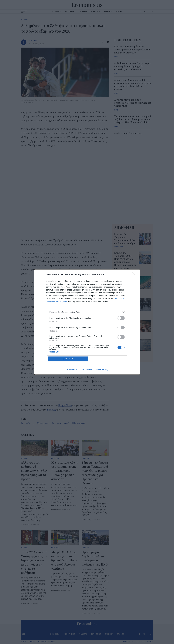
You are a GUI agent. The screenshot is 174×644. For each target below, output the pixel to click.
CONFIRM (68, 359)
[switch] (121, 318)
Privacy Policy (102, 369)
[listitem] (87, 312)
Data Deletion (72, 369)
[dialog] (87, 322)
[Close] (135, 275)
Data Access (87, 369)
